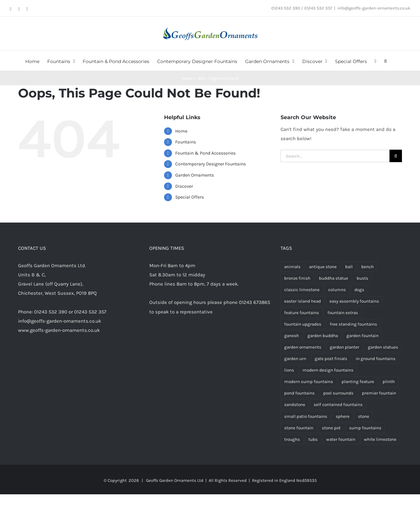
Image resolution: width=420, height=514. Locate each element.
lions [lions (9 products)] (289, 370)
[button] (386, 61)
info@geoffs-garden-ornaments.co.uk (374, 8)
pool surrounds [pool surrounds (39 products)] (338, 393)
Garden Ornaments (195, 175)
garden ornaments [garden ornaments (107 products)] (303, 347)
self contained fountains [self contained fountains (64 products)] (338, 405)
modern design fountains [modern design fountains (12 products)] (328, 370)
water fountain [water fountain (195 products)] (341, 439)
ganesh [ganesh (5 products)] (292, 336)
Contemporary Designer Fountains (210, 164)
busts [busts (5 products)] (362, 278)
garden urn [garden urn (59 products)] (295, 359)
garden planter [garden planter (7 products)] (345, 347)
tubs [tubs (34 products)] (313, 439)
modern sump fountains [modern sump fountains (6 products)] (309, 382)
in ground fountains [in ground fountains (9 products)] (376, 359)
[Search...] (335, 156)
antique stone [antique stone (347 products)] (323, 267)
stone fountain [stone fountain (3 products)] (299, 428)
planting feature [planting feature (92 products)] (358, 382)
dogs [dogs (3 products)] (359, 290)
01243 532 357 (90, 312)
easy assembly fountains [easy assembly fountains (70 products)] (354, 301)
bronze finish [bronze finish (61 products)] (297, 278)
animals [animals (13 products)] (292, 267)
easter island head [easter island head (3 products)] (303, 301)
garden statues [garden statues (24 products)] (383, 347)
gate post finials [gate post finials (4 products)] (331, 359)
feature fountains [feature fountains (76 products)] (302, 313)
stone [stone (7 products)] (364, 416)
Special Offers (189, 197)
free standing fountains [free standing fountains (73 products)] (353, 324)
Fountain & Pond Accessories (205, 153)
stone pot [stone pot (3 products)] (331, 428)
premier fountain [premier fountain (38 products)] (379, 393)
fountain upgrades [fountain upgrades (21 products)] (303, 324)
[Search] (396, 156)
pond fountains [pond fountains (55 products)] (299, 393)
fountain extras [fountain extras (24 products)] (343, 313)
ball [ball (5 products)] (349, 267)
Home (181, 131)
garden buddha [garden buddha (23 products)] (323, 336)
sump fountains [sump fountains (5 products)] (365, 428)
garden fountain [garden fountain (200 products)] (363, 336)
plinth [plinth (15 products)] (389, 382)
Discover (184, 186)
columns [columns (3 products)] (337, 290)
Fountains (186, 142)
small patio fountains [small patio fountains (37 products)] (306, 416)
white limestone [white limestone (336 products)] (380, 439)
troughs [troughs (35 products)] (292, 439)
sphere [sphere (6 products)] (343, 416)
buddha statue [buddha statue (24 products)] (334, 278)
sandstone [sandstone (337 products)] (295, 405)
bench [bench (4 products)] (367, 267)
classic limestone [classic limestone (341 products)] (302, 290)
